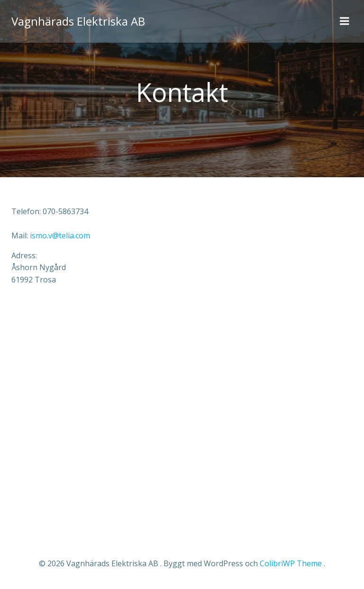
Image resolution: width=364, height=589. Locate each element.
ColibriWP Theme (291, 563)
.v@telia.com (60, 236)
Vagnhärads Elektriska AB (78, 21)
